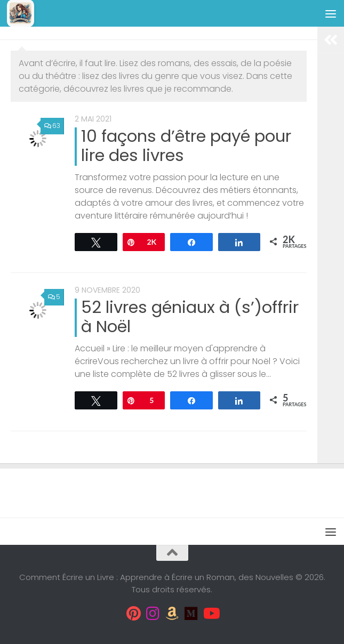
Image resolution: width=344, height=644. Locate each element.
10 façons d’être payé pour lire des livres (186, 146)
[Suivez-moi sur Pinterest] (134, 614)
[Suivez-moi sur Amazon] (172, 614)
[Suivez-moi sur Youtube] (211, 614)
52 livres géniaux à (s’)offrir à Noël (190, 317)
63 (52, 126)
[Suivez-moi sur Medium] (191, 614)
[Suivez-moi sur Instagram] (153, 614)
